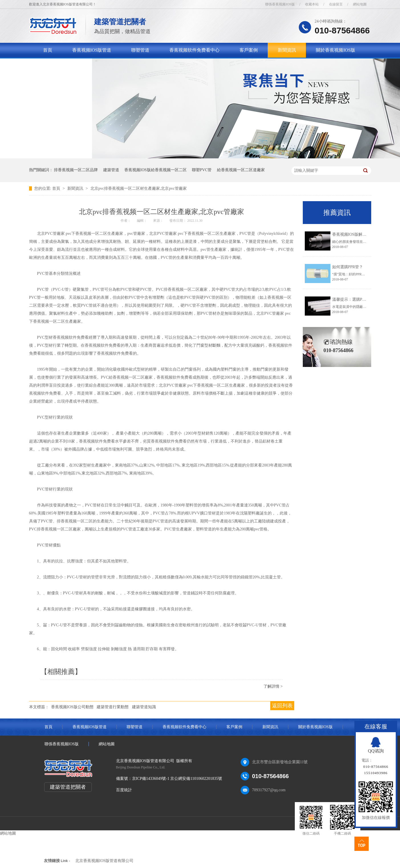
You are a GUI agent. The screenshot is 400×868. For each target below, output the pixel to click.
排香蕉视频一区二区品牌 (76, 170)
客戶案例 (249, 50)
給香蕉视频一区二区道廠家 (241, 170)
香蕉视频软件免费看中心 (194, 50)
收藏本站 (312, 4)
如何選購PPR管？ (348, 267)
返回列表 (282, 706)
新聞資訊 (287, 50)
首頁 (48, 50)
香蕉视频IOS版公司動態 (72, 707)
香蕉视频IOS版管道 (92, 50)
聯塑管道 (140, 50)
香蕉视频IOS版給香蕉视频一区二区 (156, 170)
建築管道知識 (144, 707)
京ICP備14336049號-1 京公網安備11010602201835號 (177, 779)
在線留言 (336, 4)
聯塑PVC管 (202, 170)
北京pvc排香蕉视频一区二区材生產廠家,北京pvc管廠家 (139, 188)
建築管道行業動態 (113, 707)
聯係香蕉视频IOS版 (280, 4)
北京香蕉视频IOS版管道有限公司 (104, 861)
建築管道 (111, 170)
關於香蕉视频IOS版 (336, 50)
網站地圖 (360, 4)
